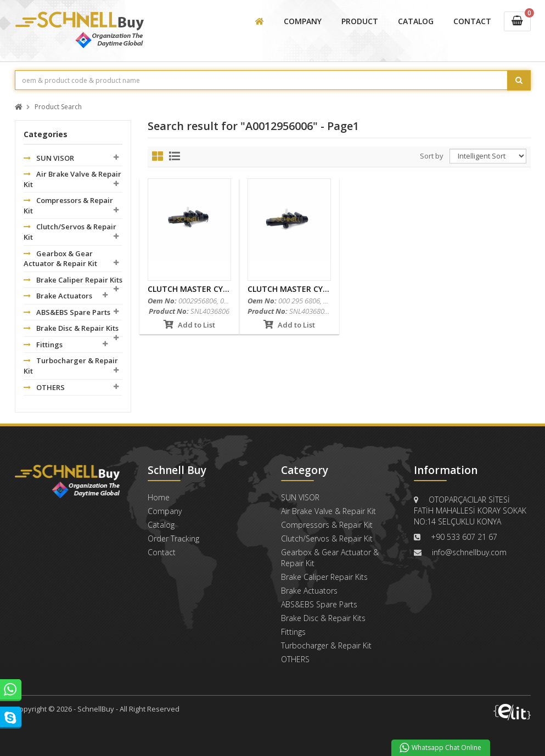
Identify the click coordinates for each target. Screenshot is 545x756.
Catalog (161, 525)
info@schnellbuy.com (469, 552)
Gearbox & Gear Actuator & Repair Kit (60, 259)
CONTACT (472, 21)
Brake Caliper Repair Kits (73, 280)
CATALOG (416, 21)
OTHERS (44, 387)
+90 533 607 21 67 (464, 537)
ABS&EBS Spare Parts (67, 312)
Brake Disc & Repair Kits (71, 328)
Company (165, 511)
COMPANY (303, 21)
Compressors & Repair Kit (68, 205)
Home (159, 497)
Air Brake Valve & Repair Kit (72, 179)
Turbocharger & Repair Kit (71, 366)
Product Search (58, 107)
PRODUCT (360, 21)
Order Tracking (173, 538)
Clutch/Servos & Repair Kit (70, 232)
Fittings (43, 345)
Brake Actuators (58, 296)
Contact (162, 552)
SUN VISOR (49, 158)
